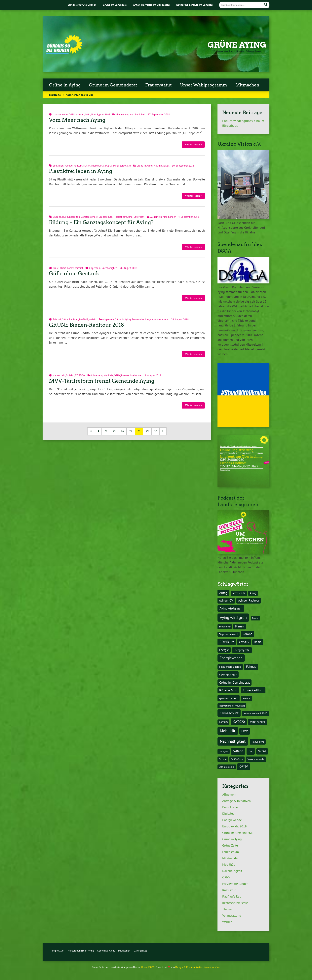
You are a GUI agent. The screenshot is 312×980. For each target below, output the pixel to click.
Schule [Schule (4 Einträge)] (223, 759)
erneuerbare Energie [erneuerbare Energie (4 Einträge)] (230, 667)
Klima (63, 268)
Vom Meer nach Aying (77, 120)
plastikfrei (105, 114)
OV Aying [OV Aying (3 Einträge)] (224, 751)
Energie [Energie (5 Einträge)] (224, 650)
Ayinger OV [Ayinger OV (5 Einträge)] (226, 600)
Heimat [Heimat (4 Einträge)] (247, 698)
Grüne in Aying (65, 85)
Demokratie (230, 807)
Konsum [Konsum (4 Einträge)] (223, 722)
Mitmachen (247, 85)
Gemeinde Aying (106, 951)
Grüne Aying (237, 45)
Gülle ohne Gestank (74, 273)
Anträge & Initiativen (236, 801)
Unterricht (139, 217)
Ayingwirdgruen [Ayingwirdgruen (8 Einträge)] (231, 608)
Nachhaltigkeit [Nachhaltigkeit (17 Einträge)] (233, 741)
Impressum (58, 951)
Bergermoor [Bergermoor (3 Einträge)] (225, 627)
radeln (93, 319)
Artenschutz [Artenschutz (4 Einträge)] (239, 593)
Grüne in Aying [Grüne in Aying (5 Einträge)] (228, 690)
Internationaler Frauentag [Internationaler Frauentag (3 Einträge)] (232, 706)
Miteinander (122, 114)
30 (156, 431)
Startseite (55, 95)
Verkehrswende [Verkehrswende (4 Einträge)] (256, 759)
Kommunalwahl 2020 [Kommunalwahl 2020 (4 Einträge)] (255, 713)
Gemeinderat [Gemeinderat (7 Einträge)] (228, 675)
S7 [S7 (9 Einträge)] (251, 751)
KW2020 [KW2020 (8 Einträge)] (239, 722)
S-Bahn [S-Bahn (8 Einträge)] (238, 751)
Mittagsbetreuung (123, 217)
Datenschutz (140, 951)
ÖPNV (117, 375)
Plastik (95, 114)
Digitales (228, 813)
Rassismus (229, 890)
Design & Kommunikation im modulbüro (197, 967)
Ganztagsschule (89, 217)
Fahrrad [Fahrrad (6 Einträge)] (251, 666)
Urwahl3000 (148, 967)
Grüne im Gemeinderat (113, 85)
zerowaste (125, 166)
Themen (228, 909)
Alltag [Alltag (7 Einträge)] (223, 593)
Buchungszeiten (71, 217)
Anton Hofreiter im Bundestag (151, 5)
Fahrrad (57, 319)
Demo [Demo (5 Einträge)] (258, 642)
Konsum (80, 114)
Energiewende (232, 820)
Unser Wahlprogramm (204, 85)
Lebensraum (231, 852)
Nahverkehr (59, 375)
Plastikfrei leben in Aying (80, 171)
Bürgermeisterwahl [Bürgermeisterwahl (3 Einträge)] (229, 634)
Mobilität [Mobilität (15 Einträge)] (228, 731)
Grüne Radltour (70, 319)
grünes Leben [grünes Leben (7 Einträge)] (228, 698)
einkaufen (58, 166)
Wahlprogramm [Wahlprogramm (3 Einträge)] (227, 767)
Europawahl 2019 (234, 826)
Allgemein (156, 217)
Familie (69, 166)
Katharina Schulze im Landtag (195, 5)
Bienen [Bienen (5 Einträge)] (239, 626)
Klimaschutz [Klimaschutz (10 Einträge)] (229, 713)
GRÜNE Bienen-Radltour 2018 (86, 325)
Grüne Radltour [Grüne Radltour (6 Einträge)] (253, 690)
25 (114, 431)
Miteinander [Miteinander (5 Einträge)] (258, 722)
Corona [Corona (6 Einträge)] (248, 634)
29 (147, 431)
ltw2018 (84, 319)
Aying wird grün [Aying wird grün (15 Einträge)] (233, 617)
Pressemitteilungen (142, 319)
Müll (88, 114)
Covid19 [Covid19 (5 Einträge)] (244, 642)
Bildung (57, 217)
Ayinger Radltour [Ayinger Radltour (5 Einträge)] (249, 600)
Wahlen (227, 922)
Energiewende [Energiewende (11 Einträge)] (231, 658)
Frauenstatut (158, 85)
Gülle (56, 268)
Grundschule (106, 217)
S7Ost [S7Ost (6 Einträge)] (262, 751)
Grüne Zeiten (231, 845)
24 (106, 431)
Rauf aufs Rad (232, 896)
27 (131, 431)
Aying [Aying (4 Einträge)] (253, 593)
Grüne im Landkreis (115, 5)
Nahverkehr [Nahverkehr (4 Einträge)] (258, 742)
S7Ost (82, 375)
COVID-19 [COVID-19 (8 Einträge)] (227, 642)
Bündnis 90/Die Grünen (82, 5)
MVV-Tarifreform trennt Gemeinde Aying (102, 381)
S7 (76, 375)
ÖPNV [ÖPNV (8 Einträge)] (244, 766)
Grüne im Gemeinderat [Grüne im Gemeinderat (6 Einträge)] (234, 682)
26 (122, 431)
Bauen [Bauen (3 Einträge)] (255, 618)
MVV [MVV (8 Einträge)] (245, 731)
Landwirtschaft (75, 268)
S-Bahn (70, 375)
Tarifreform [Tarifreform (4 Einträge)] (237, 759)
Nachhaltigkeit (137, 114)
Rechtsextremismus (235, 903)
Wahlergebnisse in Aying (81, 951)
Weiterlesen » (193, 145)
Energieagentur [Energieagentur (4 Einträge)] (242, 650)
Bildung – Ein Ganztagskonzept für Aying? (101, 222)
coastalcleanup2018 (64, 114)
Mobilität (108, 375)
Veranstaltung (161, 319)
